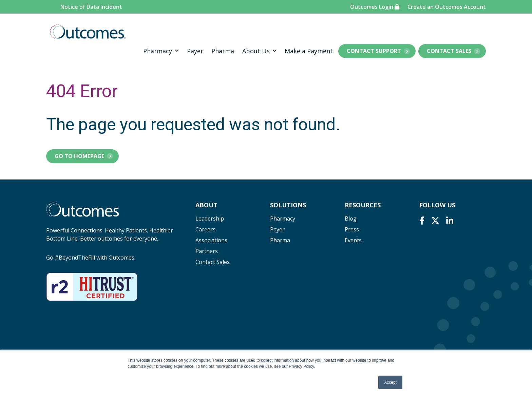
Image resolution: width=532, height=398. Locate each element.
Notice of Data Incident (91, 7)
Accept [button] (390, 382)
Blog (351, 219)
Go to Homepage (79, 156)
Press (352, 229)
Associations (211, 240)
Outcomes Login (375, 7)
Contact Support (374, 51)
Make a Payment (309, 51)
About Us (256, 51)
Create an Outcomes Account (447, 7)
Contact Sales (449, 51)
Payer (195, 51)
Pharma (223, 51)
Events (353, 240)
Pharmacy (158, 51)
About (206, 205)
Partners (207, 251)
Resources (363, 205)
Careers (205, 229)
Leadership (210, 219)
